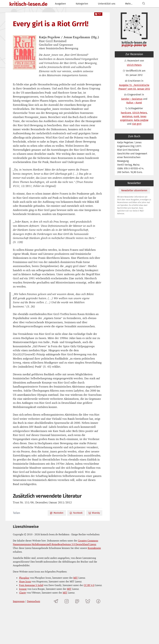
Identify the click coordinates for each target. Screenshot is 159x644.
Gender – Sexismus (132, 99)
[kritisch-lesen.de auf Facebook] (98, 601)
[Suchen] (144, 4)
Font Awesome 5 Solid (31, 585)
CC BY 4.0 (89, 585)
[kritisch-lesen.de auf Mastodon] (77, 601)
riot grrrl (137, 124)
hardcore (126, 113)
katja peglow (141, 120)
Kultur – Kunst (134, 103)
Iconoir (23, 589)
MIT (76, 578)
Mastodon (57, 513)
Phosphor (24, 578)
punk (136, 116)
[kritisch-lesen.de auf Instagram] (67, 601)
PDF (98, 14)
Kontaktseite (94, 548)
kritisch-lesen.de (28, 4)
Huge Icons (25, 581)
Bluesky (94, 513)
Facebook (76, 513)
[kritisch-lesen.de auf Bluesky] (88, 601)
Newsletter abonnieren (134, 190)
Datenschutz (34, 601)
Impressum (19, 601)
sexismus (127, 116)
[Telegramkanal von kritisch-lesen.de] (56, 601)
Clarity (23, 593)
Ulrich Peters (134, 65)
